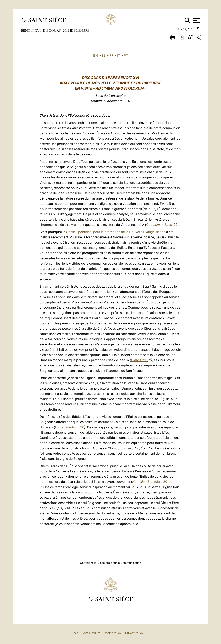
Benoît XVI (31, 30)
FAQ (76, 633)
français (184, 30)
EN (96, 55)
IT (119, 55)
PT (126, 55)
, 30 (70, 427)
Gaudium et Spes (159, 225)
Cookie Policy (113, 633)
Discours (52, 30)
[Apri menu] (196, 20)
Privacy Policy (134, 633)
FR (111, 55)
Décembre (80, 30)
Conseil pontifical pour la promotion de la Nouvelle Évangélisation (116, 232)
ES (104, 55)
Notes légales (91, 633)
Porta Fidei (139, 360)
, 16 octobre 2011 (151, 482)
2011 (66, 30)
